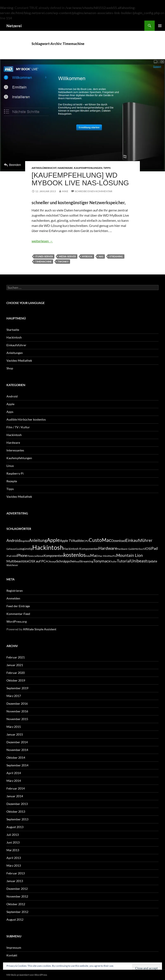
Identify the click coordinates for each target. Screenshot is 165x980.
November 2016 (17, 711)
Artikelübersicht (44, 168)
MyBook (87, 256)
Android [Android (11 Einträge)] (13, 540)
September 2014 (17, 765)
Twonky (63, 261)
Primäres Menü (160, 26)
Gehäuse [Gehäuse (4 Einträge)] (11, 549)
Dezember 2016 (17, 704)
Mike (65, 191)
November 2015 (17, 719)
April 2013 (14, 858)
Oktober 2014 (16, 757)
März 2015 (14, 727)
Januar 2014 (15, 796)
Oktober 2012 (16, 904)
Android (12, 396)
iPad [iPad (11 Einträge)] (154, 548)
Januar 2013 (15, 881)
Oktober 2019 (16, 680)
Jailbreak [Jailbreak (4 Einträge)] (39, 556)
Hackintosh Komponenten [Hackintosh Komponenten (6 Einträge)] (81, 549)
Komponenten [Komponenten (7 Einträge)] (53, 556)
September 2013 (17, 819)
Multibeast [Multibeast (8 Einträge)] (15, 561)
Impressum (14, 948)
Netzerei (14, 26)
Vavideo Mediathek (19, 360)
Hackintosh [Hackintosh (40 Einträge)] (48, 547)
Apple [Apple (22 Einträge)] (53, 540)
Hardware (65, 168)
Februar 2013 (16, 873)
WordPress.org (17, 621)
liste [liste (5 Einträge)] (88, 556)
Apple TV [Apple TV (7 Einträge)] (66, 541)
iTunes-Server (44, 256)
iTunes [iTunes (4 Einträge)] (31, 556)
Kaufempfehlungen (88, 168)
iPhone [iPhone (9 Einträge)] (22, 555)
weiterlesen (42, 241)
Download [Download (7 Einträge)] (118, 541)
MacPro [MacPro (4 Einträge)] (112, 556)
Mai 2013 (13, 850)
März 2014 (14, 781)
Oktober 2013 (16, 811)
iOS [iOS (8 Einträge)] (147, 548)
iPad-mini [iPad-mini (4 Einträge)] (11, 556)
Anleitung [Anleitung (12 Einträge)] (38, 540)
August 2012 (15, 919)
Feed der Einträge (18, 606)
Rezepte (12, 481)
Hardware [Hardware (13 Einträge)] (108, 548)
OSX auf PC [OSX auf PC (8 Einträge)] (37, 561)
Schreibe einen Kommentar (94, 191)
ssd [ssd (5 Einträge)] (78, 561)
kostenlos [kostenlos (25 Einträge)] (75, 555)
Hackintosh (14, 337)
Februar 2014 (16, 788)
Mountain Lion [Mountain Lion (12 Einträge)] (130, 555)
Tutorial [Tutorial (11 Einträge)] (124, 561)
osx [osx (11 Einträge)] (26, 561)
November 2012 (17, 896)
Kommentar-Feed (18, 614)
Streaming (116, 256)
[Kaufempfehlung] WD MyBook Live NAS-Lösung (80, 179)
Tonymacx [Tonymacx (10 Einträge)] (102, 561)
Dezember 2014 (17, 742)
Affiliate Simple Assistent (40, 629)
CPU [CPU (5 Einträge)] (86, 541)
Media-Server (67, 256)
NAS (101, 256)
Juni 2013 (13, 842)
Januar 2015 (15, 734)
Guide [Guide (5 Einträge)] (19, 549)
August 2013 (15, 827)
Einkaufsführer (16, 345)
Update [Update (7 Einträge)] (152, 561)
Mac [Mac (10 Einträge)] (94, 555)
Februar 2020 (16, 673)
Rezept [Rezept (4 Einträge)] (53, 561)
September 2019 (17, 688)
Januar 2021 (15, 665)
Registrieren (15, 591)
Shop (10, 368)
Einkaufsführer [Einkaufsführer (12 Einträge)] (139, 540)
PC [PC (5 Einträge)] (47, 561)
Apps (10, 412)
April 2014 (14, 773)
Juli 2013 (13, 835)
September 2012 (17, 912)
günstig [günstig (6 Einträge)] (27, 549)
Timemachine (43, 261)
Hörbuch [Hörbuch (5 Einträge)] (140, 549)
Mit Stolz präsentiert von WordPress (27, 975)
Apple (10, 404)
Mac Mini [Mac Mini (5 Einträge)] (103, 556)
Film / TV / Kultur (18, 427)
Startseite (13, 330)
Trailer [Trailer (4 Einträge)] (114, 561)
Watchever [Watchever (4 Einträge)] (12, 565)
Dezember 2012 (17, 889)
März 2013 (14, 865)
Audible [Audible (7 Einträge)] (78, 541)
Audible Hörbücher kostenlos (26, 419)
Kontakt (12, 955)
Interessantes (15, 450)
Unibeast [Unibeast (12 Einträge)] (139, 561)
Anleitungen (15, 353)
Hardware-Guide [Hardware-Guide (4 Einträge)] (126, 549)
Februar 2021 (16, 657)
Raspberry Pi (15, 473)
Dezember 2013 (17, 804)
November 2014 (17, 750)
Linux (10, 466)
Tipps (107, 168)
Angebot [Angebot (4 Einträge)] (25, 541)
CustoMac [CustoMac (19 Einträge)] (100, 540)
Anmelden (13, 598)
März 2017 (14, 696)
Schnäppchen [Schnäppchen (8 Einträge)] (66, 561)
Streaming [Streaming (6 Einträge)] (86, 561)
